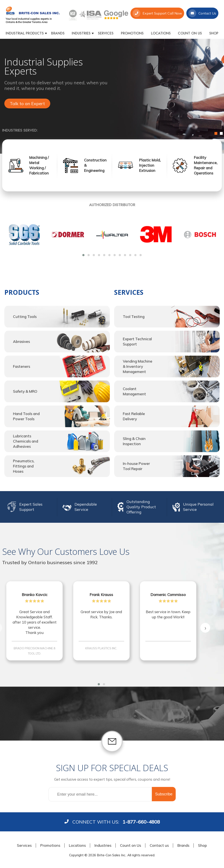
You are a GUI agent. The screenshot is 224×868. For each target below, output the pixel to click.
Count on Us (190, 33)
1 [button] (216, 133)
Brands (58, 33)
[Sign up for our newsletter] (100, 794)
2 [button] (221, 133)
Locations (161, 33)
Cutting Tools (25, 317)
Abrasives (21, 341)
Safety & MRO (25, 391)
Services (106, 33)
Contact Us (202, 13)
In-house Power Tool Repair (136, 466)
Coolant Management (134, 391)
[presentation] (9, 232)
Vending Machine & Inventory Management (138, 366)
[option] (112, 96)
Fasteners (22, 366)
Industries (81, 33)
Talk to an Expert (27, 103)
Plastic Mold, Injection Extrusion (150, 165)
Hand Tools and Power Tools (26, 416)
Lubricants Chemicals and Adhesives (26, 441)
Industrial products (25, 33)
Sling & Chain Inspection (134, 441)
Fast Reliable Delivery (134, 416)
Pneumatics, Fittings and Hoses (24, 466)
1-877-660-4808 (141, 822)
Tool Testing (134, 317)
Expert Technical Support (137, 341)
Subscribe (164, 794)
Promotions (132, 33)
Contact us (159, 845)
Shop (214, 33)
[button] (83, 255)
